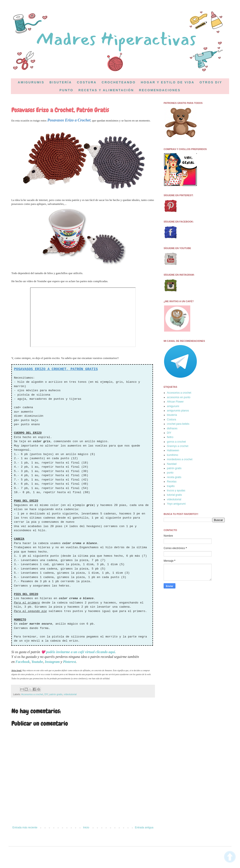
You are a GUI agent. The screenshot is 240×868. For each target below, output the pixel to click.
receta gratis (174, 477)
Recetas (172, 482)
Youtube (37, 662)
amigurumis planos (178, 411)
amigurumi (173, 406)
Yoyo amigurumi (176, 504)
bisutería (172, 415)
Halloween (173, 450)
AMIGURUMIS (31, 82)
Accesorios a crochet (32, 694)
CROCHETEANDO (119, 82)
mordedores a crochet (180, 459)
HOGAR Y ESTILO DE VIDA (168, 82)
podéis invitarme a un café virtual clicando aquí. (81, 652)
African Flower (175, 402)
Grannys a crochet (178, 446)
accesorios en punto (179, 397)
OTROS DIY (211, 82)
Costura (171, 420)
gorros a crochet (176, 442)
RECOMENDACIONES (160, 90)
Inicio (86, 828)
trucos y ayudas (176, 490)
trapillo (171, 486)
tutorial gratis (174, 495)
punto (170, 473)
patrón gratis (56, 694)
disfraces (172, 428)
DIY (46, 694)
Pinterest (69, 662)
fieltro (170, 437)
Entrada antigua (144, 828)
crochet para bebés (178, 424)
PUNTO (66, 90)
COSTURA (87, 82)
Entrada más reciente (25, 828)
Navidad (172, 464)
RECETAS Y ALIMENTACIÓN (106, 90)
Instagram (52, 662)
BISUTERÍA (61, 82)
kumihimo (172, 455)
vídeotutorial (70, 694)
